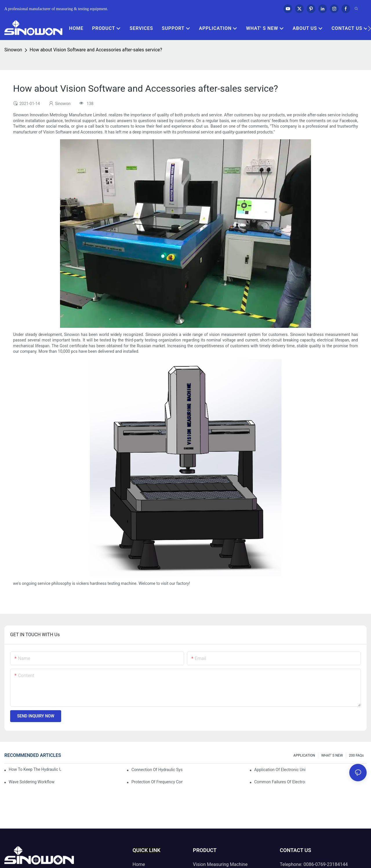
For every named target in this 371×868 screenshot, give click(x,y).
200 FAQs (356, 755)
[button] (369, 28)
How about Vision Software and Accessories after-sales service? (96, 50)
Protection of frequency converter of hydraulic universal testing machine (157, 782)
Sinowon (13, 50)
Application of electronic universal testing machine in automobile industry (280, 770)
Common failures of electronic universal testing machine (280, 782)
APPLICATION (304, 755)
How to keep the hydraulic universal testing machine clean (35, 769)
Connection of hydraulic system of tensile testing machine (157, 770)
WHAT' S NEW (332, 755)
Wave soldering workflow (32, 782)
